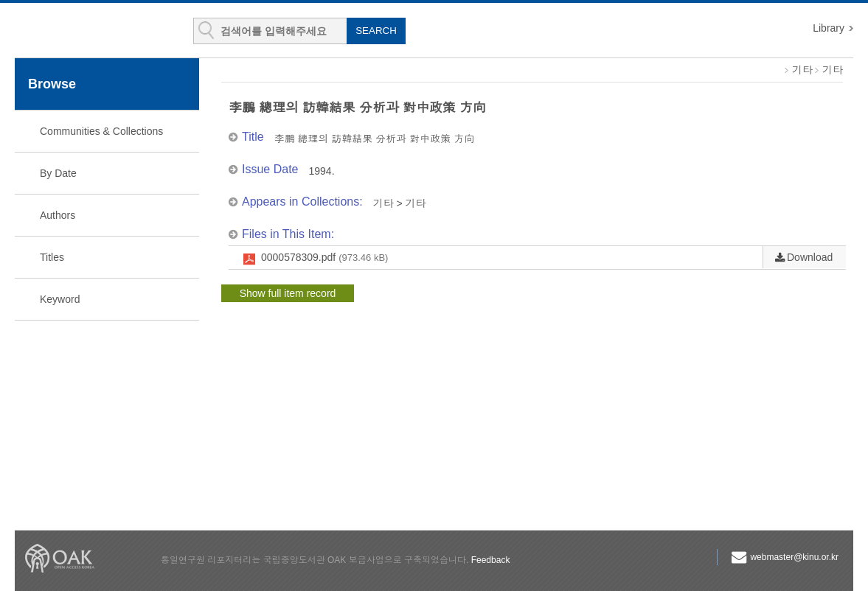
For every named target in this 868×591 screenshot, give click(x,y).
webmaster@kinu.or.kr (794, 557)
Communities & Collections (101, 131)
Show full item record (288, 293)
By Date (58, 173)
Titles (52, 257)
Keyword (60, 299)
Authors (58, 215)
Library (829, 28)
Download (810, 257)
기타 (802, 70)
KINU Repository (102, 31)
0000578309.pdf (324, 258)
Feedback (491, 560)
